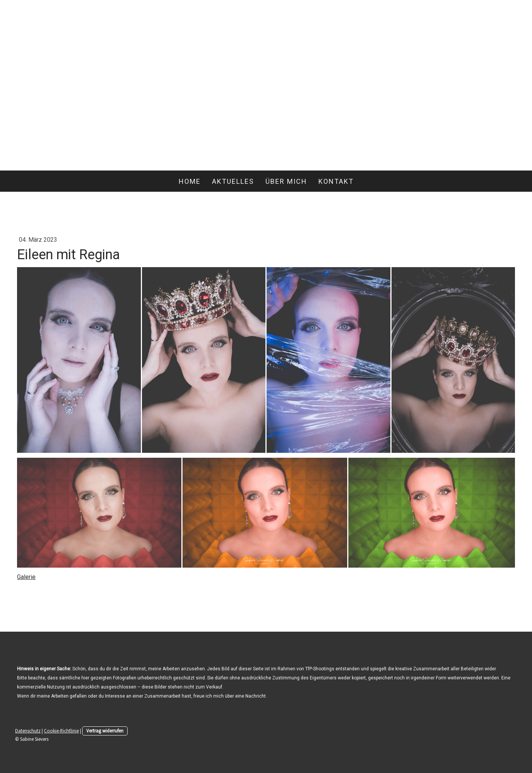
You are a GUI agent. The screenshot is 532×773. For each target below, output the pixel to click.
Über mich (286, 181)
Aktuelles (233, 181)
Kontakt (336, 181)
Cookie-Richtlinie (61, 731)
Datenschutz (28, 731)
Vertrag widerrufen (105, 731)
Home (190, 181)
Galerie (26, 577)
